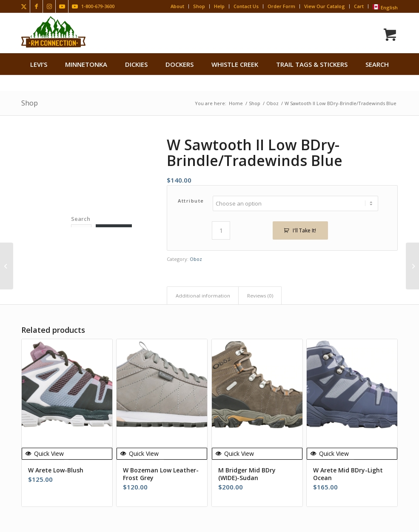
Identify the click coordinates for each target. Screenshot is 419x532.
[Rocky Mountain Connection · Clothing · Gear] (53, 32)
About (177, 6)
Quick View (45, 453)
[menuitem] (39, 64)
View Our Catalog (325, 6)
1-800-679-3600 (98, 6)
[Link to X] (24, 6)
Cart (359, 6)
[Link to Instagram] (49, 6)
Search (81, 219)
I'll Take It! (304, 230)
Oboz (196, 259)
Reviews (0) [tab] (260, 296)
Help (219, 6)
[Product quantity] (221, 230)
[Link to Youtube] (62, 6)
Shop (199, 6)
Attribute (191, 201)
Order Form (281, 6)
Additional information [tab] (203, 296)
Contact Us (246, 6)
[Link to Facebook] (36, 6)
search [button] (377, 64)
